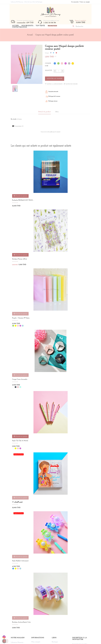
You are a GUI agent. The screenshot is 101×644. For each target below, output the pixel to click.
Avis (57, 112)
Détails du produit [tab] (44, 112)
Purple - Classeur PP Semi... (21, 318)
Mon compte (36, 642)
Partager (51, 53)
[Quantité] (59, 71)
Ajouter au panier (55, 79)
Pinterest (56, 53)
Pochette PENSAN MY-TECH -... (23, 200)
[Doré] (73, 64)
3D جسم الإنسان (17, 502)
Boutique (55, 642)
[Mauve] (66, 64)
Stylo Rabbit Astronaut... (21, 561)
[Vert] (58, 64)
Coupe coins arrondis (20, 379)
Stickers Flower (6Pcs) (20, 259)
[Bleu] (55, 64)
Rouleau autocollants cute (21, 622)
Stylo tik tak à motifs (20, 441)
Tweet (53, 53)
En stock (13, 119)
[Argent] (69, 64)
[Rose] (62, 64)
